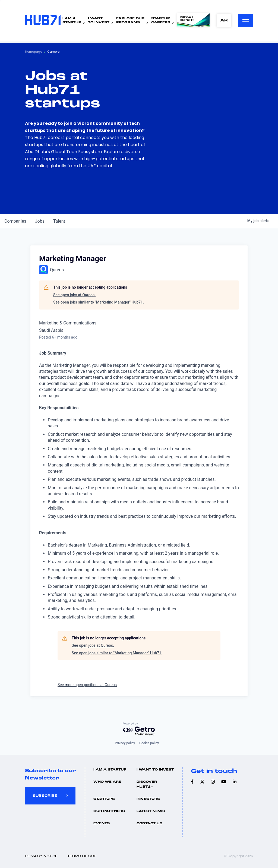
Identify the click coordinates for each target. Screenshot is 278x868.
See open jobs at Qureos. (74, 295)
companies (15, 221)
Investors (148, 799)
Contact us (149, 823)
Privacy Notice (41, 856)
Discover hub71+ (147, 784)
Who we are (107, 782)
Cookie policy (149, 743)
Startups (104, 799)
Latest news (151, 811)
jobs (40, 221)
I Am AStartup (72, 20)
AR (224, 20)
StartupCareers (161, 20)
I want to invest (155, 770)
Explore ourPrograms (130, 20)
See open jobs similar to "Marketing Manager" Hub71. (99, 302)
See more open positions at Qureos (87, 685)
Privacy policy (125, 743)
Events (102, 823)
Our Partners (109, 811)
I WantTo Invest (99, 20)
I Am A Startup (110, 770)
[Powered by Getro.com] (139, 729)
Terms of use (82, 856)
